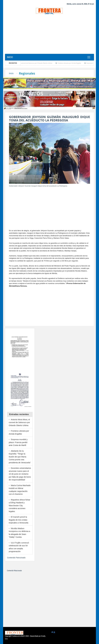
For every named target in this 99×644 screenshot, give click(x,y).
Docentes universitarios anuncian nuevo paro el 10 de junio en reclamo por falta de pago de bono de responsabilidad (20, 474)
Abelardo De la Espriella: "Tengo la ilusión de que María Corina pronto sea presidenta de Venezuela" (20, 457)
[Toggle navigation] (89, 57)
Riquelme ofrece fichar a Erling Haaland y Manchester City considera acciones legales (19, 506)
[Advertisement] (49, 34)
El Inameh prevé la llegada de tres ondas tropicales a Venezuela (18, 520)
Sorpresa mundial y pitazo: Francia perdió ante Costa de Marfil (18, 442)
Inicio (10, 57)
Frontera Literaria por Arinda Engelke (71, 63)
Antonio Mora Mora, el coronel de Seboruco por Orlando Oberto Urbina (31, 63)
